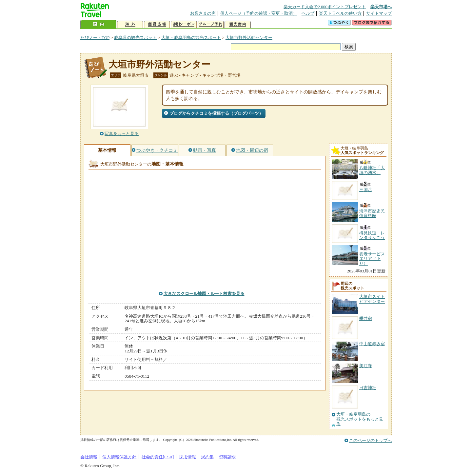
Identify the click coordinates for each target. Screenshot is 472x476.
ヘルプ (308, 13)
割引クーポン (184, 24)
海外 (130, 24)
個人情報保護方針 (119, 457)
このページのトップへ (370, 440)
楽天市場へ (381, 7)
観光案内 (238, 24)
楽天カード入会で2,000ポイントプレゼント (325, 7)
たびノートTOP (95, 38)
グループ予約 (211, 24)
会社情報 (89, 457)
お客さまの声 (203, 13)
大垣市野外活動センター (249, 38)
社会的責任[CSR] (158, 457)
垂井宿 (366, 318)
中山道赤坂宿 (372, 344)
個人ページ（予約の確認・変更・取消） (259, 13)
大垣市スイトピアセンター (372, 299)
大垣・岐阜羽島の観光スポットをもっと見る (360, 419)
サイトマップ (379, 13)
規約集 (207, 457)
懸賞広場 (157, 24)
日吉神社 (368, 388)
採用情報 (187, 457)
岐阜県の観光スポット (135, 38)
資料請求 (227, 457)
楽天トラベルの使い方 (340, 13)
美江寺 (366, 366)
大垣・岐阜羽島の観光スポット (191, 38)
